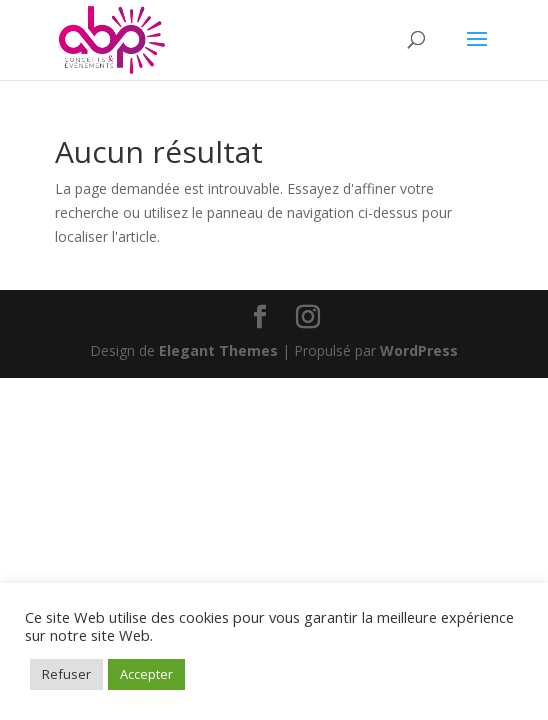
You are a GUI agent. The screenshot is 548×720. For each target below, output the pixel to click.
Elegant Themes (218, 350)
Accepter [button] (146, 674)
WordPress (419, 350)
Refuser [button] (66, 674)
